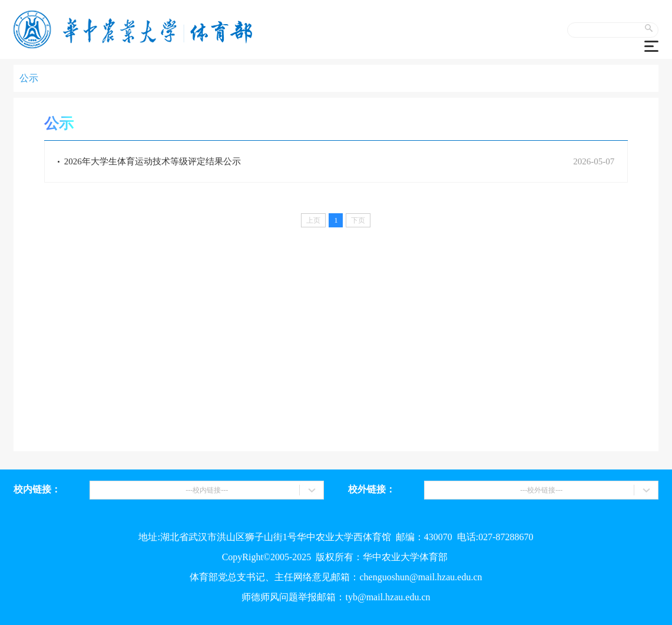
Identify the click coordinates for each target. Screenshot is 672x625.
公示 (29, 78)
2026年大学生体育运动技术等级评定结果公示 (149, 161)
